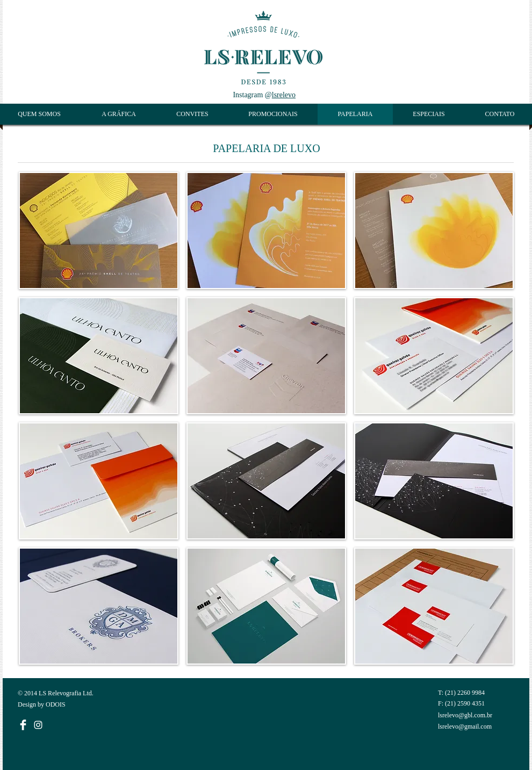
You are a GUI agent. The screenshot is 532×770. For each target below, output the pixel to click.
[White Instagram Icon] (38, 725)
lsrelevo (284, 95)
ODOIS (56, 704)
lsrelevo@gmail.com (465, 726)
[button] (99, 231)
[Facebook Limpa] (23, 725)
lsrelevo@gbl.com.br (465, 715)
